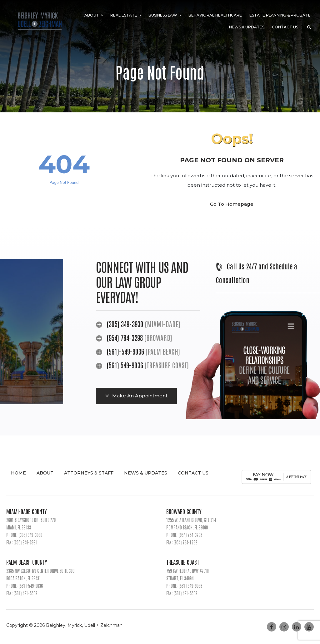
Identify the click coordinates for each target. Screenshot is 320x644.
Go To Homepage (232, 204)
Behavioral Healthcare (215, 15)
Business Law (165, 15)
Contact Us (285, 27)
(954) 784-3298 (126, 337)
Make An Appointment (136, 396)
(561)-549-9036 (125, 351)
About (94, 15)
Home (18, 473)
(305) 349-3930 (125, 324)
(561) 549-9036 (125, 365)
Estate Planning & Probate (280, 15)
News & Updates (247, 27)
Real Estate (126, 15)
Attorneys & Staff (89, 473)
